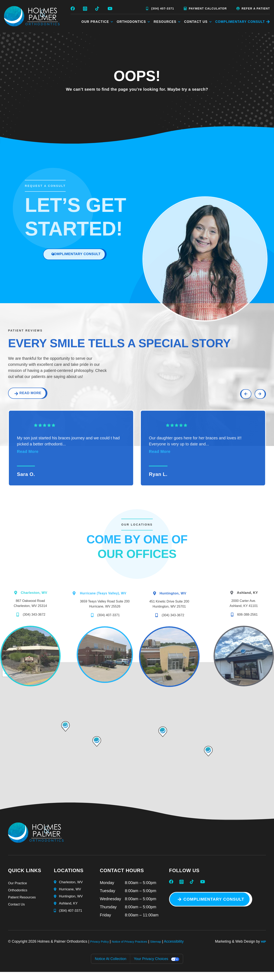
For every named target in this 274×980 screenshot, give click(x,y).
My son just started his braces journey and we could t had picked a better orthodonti (68, 458)
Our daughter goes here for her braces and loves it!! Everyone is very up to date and (195, 458)
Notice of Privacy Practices (137, 950)
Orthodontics (134, 22)
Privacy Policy (101, 950)
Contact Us (198, 22)
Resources (167, 22)
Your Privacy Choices (151, 967)
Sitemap (169, 950)
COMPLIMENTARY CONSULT (240, 22)
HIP (263, 950)
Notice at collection (111, 967)
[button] (208, 759)
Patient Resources (25, 908)
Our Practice (98, 22)
